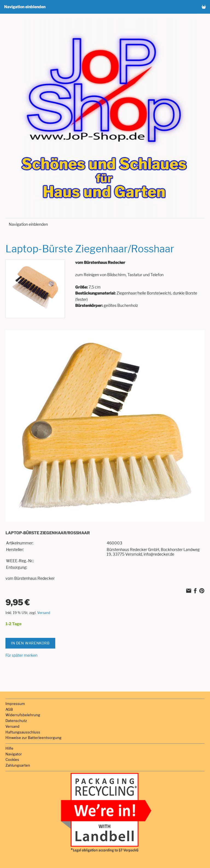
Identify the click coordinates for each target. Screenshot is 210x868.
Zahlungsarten (18, 765)
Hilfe (9, 748)
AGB (9, 709)
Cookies (12, 759)
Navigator (14, 754)
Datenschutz (16, 721)
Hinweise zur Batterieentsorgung (33, 738)
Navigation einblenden (25, 7)
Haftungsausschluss (23, 732)
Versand (44, 613)
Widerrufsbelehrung (23, 715)
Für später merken (21, 655)
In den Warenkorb (30, 643)
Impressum (15, 704)
